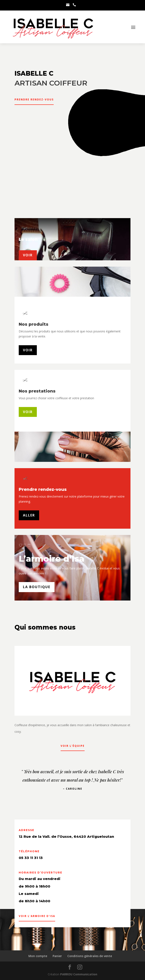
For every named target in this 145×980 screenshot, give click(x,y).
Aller (29, 515)
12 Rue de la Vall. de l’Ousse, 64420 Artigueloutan (66, 837)
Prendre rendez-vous (34, 99)
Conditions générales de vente (90, 956)
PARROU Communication (79, 974)
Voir (28, 350)
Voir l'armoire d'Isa (37, 916)
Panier (57, 956)
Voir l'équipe (73, 746)
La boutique (37, 587)
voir (28, 255)
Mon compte (38, 956)
